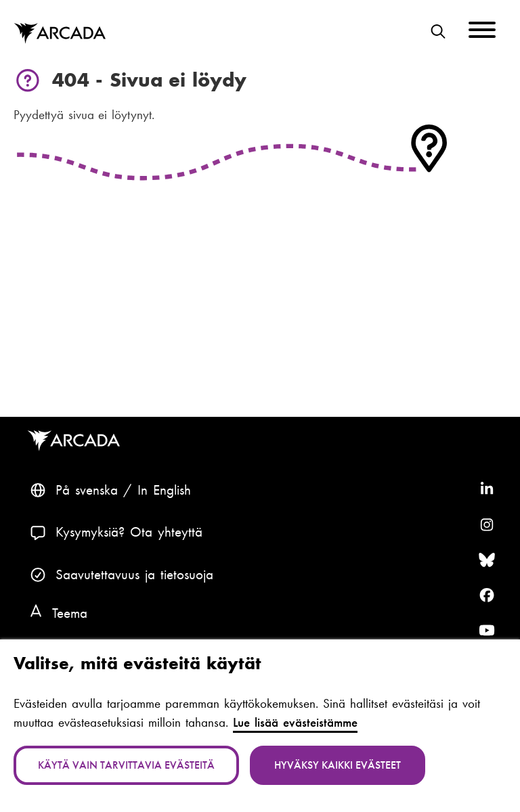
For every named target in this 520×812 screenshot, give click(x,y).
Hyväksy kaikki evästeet (338, 765)
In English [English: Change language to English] (164, 490)
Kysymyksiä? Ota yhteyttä (129, 532)
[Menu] (482, 32)
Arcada (77, 441)
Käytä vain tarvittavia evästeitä (126, 765)
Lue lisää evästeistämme (295, 723)
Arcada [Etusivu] (60, 33)
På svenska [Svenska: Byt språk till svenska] (87, 490)
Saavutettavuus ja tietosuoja (135, 574)
